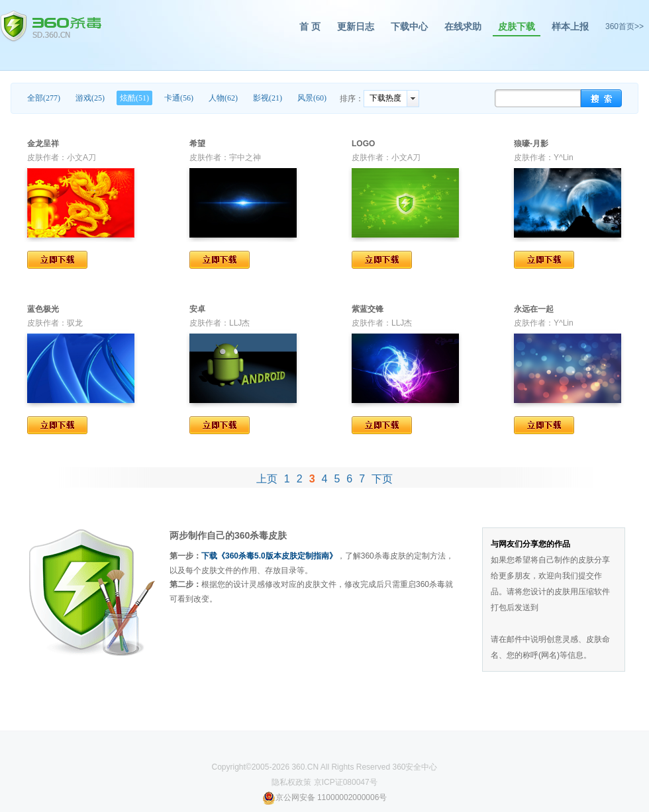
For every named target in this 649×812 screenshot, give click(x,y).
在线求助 (463, 26)
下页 (382, 479)
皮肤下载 (517, 26)
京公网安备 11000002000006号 (325, 797)
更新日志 (356, 26)
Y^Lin (564, 158)
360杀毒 (51, 26)
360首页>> (624, 26)
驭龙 (75, 323)
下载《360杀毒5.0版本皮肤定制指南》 (269, 556)
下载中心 (409, 26)
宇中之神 (245, 158)
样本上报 (570, 26)
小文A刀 (81, 158)
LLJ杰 (239, 323)
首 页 (310, 26)
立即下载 (57, 260)
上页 (267, 479)
